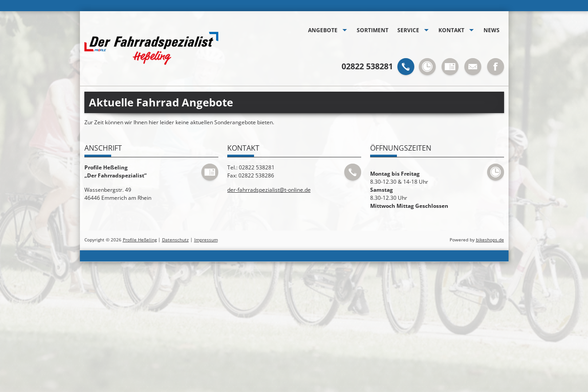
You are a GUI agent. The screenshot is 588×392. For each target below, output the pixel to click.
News (492, 30)
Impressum (206, 240)
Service (408, 30)
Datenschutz (175, 240)
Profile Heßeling (140, 240)
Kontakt (451, 30)
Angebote (323, 30)
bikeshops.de (490, 240)
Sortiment (373, 30)
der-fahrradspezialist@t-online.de (269, 190)
